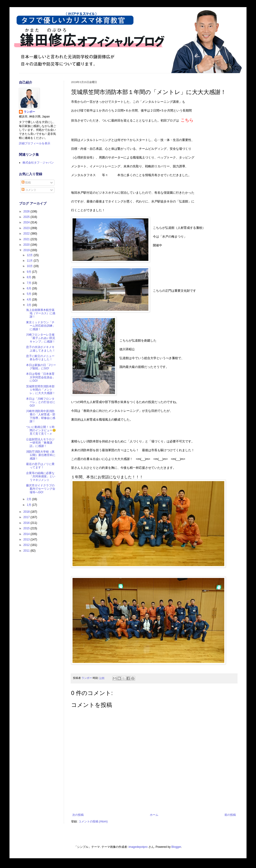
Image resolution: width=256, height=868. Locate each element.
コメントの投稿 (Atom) (93, 821)
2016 (27, 523)
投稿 (26, 183)
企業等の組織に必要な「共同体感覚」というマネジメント (41, 476)
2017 (27, 517)
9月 (29, 272)
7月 (29, 283)
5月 (29, 294)
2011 (27, 551)
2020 (27, 245)
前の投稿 (230, 815)
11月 (30, 261)
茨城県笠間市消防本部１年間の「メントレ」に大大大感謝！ (41, 390)
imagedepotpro (138, 847)
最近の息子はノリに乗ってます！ (40, 466)
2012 (27, 545)
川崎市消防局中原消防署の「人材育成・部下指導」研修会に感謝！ (41, 416)
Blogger (176, 847)
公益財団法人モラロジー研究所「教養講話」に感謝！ (40, 443)
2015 (27, 528)
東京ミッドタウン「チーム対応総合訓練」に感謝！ (41, 326)
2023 (27, 228)
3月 (29, 305)
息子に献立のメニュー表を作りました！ (40, 358)
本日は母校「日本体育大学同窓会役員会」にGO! (41, 377)
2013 (27, 540)
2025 (27, 217)
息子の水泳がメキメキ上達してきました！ (41, 349)
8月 (29, 277)
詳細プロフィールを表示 (35, 143)
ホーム (154, 815)
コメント (29, 190)
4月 (29, 300)
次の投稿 (78, 815)
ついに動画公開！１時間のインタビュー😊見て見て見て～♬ (41, 430)
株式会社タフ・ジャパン (38, 163)
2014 (27, 534)
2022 (27, 234)
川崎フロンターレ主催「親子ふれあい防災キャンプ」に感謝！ (41, 338)
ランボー (29, 112)
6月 (29, 288)
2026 (27, 211)
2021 (27, 239)
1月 (29, 505)
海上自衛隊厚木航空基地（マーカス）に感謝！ (41, 313)
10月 (30, 266)
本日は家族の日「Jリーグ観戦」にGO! (41, 367)
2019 (27, 250)
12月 (30, 255)
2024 (27, 222)
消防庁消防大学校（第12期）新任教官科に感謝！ (41, 455)
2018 (27, 512)
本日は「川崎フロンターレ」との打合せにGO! (41, 402)
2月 (29, 499)
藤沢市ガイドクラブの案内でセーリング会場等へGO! (41, 489)
